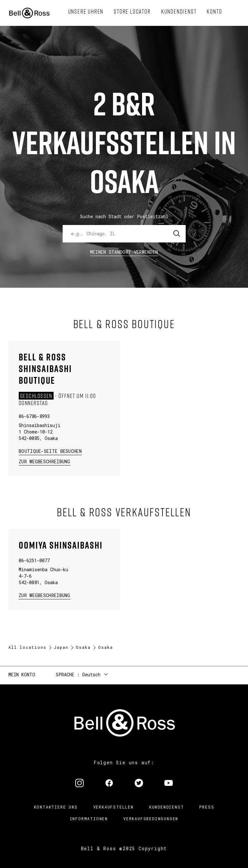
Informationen (89, 819)
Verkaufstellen (114, 807)
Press (207, 807)
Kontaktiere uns (56, 807)
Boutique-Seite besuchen (50, 451)
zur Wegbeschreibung (45, 461)
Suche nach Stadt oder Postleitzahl (124, 216)
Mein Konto (22, 675)
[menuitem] (86, 12)
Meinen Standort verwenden (124, 252)
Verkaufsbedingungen (151, 819)
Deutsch (91, 675)
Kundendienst (167, 807)
